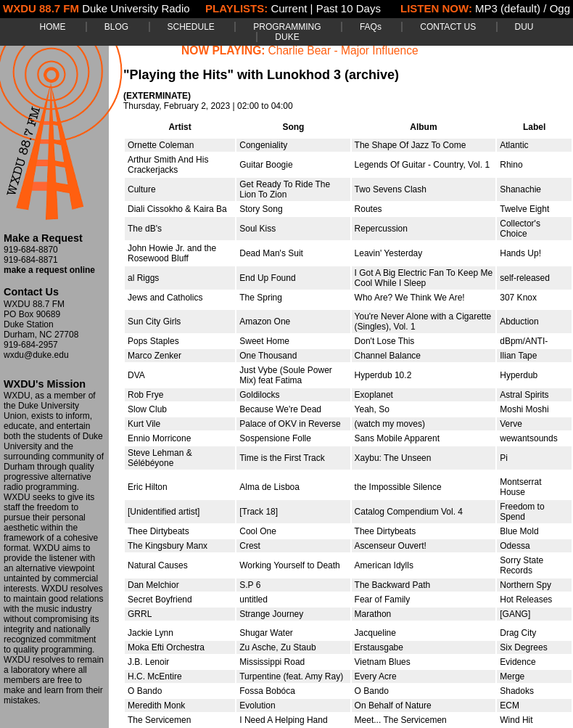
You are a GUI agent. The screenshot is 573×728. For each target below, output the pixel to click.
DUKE (287, 37)
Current (289, 8)
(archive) (372, 75)
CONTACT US (448, 27)
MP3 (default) (508, 8)
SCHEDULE (191, 27)
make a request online (49, 270)
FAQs (371, 27)
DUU (524, 27)
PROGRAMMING (287, 27)
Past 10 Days (349, 8)
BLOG (116, 27)
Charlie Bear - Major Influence (343, 50)
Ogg (560, 8)
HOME (52, 27)
